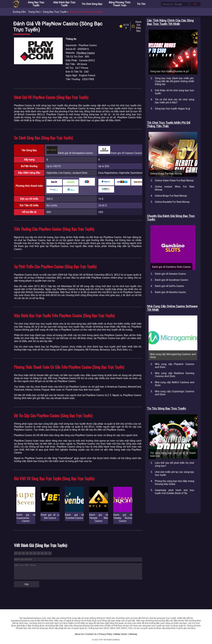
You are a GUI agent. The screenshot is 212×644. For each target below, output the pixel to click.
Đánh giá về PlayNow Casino (86, 12)
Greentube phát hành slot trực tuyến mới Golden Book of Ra (175, 492)
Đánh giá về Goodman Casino (171, 280)
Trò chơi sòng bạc (92, 4)
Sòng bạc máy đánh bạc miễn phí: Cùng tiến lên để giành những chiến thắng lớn (175, 81)
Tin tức (141, 4)
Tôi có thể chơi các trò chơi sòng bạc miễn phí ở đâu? (175, 101)
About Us (79, 634)
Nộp (27, 584)
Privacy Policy (105, 634)
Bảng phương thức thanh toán (120, 4)
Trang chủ (34, 12)
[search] (175, 4)
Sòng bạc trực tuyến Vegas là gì (172, 109)
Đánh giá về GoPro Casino (169, 286)
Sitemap (133, 634)
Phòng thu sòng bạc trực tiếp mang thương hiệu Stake (175, 483)
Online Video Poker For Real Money (174, 181)
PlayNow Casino (86, 53)
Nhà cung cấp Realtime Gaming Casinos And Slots (175, 375)
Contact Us (91, 634)
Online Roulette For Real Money (172, 202)
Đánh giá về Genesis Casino (170, 274)
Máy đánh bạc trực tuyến (64, 4)
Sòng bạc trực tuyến (36, 4)
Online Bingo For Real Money (171, 196)
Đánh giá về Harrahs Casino (170, 292)
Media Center (121, 634)
